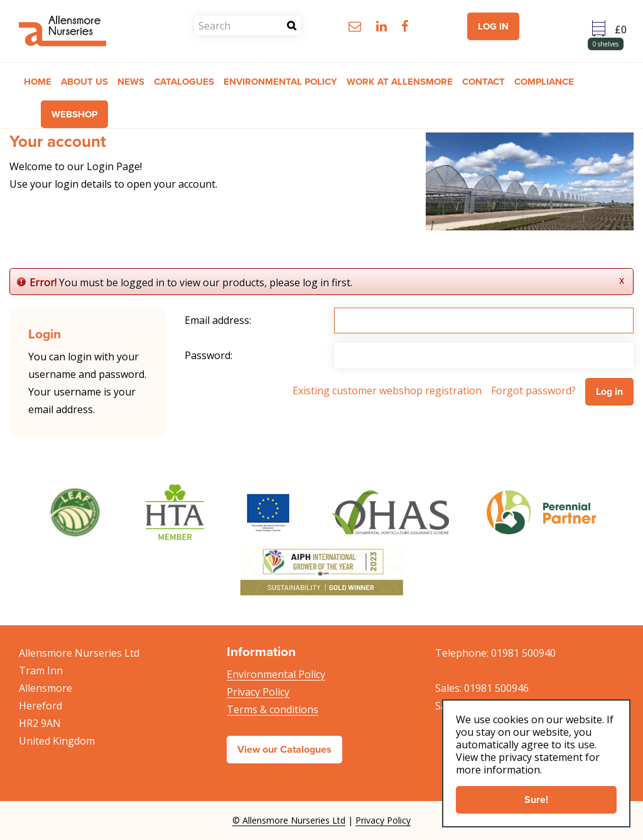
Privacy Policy (258, 692)
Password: (208, 355)
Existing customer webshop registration (387, 390)
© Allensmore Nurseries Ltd (289, 820)
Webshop (74, 114)
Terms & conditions (273, 709)
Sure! (536, 800)
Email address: (218, 320)
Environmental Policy (276, 674)
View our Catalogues (284, 749)
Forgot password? (533, 390)
